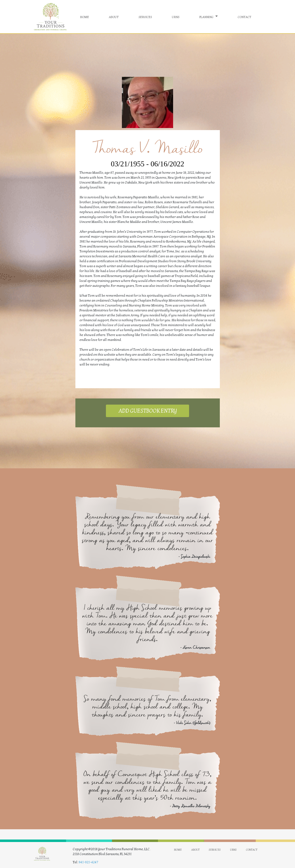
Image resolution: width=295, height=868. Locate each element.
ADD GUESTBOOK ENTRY (147, 411)
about (114, 17)
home (85, 17)
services (145, 17)
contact (244, 17)
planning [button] (207, 17)
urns (176, 17)
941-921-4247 (88, 862)
